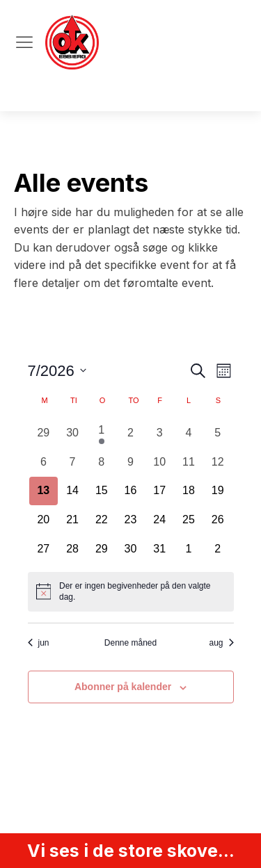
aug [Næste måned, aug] (221, 643)
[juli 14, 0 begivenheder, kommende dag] (72, 491)
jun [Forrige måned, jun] (39, 643)
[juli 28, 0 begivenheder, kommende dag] (72, 549)
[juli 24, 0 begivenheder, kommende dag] (159, 520)
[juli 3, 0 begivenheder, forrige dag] (159, 433)
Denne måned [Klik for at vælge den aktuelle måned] (130, 643)
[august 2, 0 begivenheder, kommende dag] (218, 549)
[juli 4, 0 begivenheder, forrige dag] (189, 433)
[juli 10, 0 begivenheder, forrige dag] (159, 462)
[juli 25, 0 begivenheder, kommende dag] (189, 520)
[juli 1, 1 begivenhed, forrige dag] (102, 433)
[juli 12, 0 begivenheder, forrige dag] (218, 462)
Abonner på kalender (123, 687)
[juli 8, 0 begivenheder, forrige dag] (102, 462)
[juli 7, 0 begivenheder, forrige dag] (72, 462)
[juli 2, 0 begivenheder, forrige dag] (131, 433)
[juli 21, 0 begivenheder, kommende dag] (72, 520)
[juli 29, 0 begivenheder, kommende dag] (102, 549)
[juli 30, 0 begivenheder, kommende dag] (131, 549)
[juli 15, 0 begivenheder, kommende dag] (102, 491)
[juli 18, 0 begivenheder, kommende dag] (189, 491)
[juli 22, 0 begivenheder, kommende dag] (102, 520)
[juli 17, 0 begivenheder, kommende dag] (159, 491)
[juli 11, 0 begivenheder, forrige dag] (189, 462)
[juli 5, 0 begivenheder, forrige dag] (218, 433)
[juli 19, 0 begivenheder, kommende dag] (218, 491)
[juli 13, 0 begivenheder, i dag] (44, 491)
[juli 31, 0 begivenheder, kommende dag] (159, 549)
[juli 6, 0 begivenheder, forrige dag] (44, 462)
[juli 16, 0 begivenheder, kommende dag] (131, 491)
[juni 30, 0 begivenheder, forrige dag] (72, 433)
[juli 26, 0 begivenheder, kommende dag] (218, 520)
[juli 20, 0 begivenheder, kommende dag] (44, 520)
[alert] (131, 592)
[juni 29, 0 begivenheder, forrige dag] (44, 433)
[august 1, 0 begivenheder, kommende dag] (189, 549)
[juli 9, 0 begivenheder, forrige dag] (131, 462)
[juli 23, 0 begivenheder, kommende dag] (131, 520)
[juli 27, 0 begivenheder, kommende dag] (44, 549)
